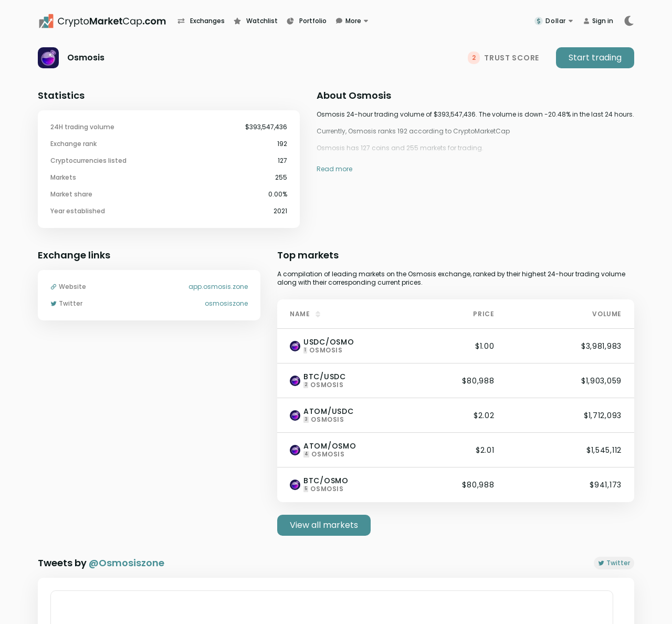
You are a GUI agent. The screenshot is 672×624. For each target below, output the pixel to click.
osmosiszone (226, 304)
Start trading (595, 58)
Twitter (614, 563)
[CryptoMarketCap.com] (108, 21)
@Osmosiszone (127, 563)
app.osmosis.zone (218, 287)
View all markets (324, 525)
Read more (334, 169)
